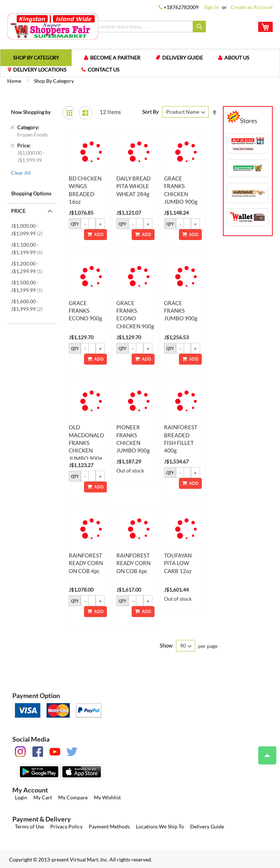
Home (15, 81)
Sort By (150, 112)
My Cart (43, 797)
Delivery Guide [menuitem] (183, 58)
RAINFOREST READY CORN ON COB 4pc (86, 563)
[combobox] (142, 27)
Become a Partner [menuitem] (115, 58)
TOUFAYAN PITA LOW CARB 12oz (178, 563)
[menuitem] (36, 58)
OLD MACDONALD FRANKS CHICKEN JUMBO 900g (86, 443)
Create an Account (252, 7)
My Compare (73, 797)
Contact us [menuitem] (103, 70)
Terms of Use (29, 826)
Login (21, 797)
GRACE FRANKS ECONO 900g (85, 311)
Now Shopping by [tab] (31, 112)
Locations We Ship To (160, 826)
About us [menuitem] (237, 58)
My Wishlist (107, 797)
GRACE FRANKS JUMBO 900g (181, 311)
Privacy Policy (66, 826)
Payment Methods (109, 826)
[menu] (140, 63)
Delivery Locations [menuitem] (40, 70)
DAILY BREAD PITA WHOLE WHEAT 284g (133, 186)
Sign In (211, 7)
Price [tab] (18, 211)
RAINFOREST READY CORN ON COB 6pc (133, 563)
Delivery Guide (207, 826)
